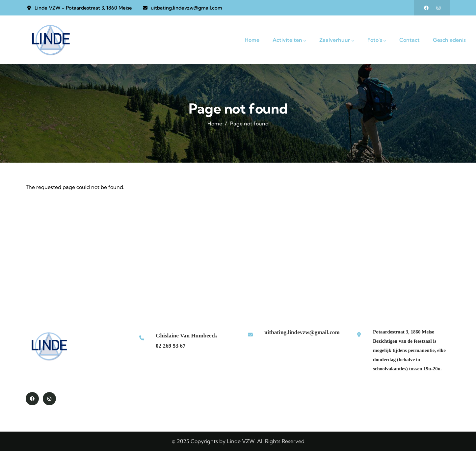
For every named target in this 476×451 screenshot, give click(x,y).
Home (215, 123)
